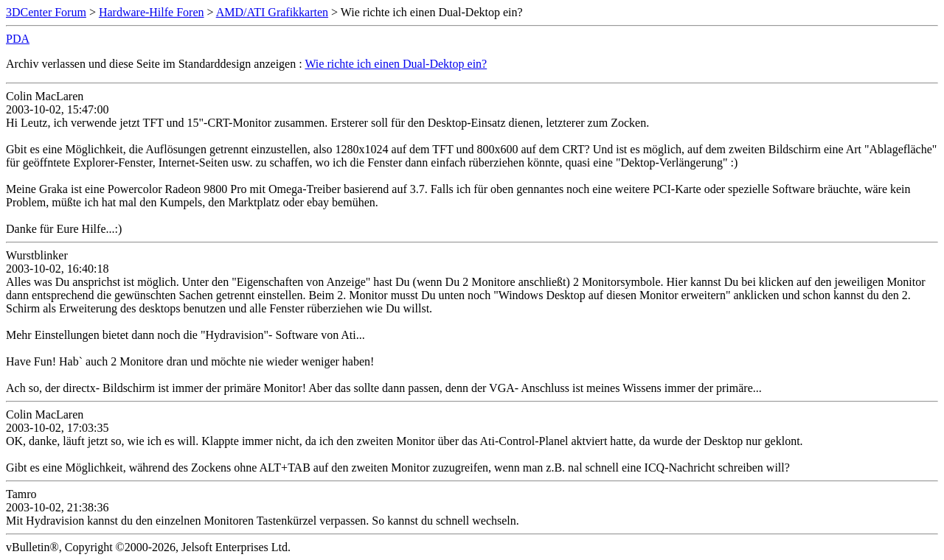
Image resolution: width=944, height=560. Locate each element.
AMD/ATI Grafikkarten (272, 12)
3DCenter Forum (46, 12)
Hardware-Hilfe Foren (152, 12)
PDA (18, 39)
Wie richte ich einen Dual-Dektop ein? (396, 64)
